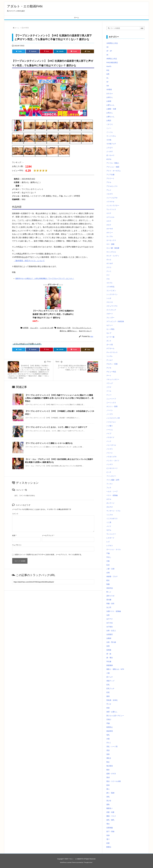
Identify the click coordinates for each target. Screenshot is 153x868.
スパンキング (111, 310)
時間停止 (110, 727)
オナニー (110, 233)
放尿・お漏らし (112, 712)
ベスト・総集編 (112, 495)
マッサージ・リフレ (114, 511)
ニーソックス (111, 403)
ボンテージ (110, 503)
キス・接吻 (110, 244)
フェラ (109, 488)
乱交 (108, 565)
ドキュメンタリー (113, 379)
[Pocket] (74, 51)
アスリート (110, 178)
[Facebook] (33, 51)
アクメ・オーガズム (114, 171)
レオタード (110, 538)
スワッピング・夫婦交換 (115, 321)
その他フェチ (111, 144)
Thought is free (88, 862)
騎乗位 (109, 847)
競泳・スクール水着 (114, 781)
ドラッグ (110, 383)
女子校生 (110, 627)
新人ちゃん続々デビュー (115, 716)
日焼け (109, 719)
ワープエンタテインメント (82, 328)
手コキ (109, 704)
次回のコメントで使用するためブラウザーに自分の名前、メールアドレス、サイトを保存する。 (49, 555)
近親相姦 (110, 828)
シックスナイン (112, 294)
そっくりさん (111, 136)
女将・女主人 (111, 631)
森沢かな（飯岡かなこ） (68, 331)
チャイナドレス (112, 352)
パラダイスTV (111, 457)
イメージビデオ (112, 198)
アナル (109, 182)
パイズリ (110, 449)
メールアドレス (48, 535)
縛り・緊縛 (110, 793)
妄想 (108, 646)
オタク (109, 225)
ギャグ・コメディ (113, 256)
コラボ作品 (110, 287)
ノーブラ (110, 414)
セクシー (110, 325)
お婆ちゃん (110, 105)
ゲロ (108, 279)
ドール (109, 391)
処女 (108, 580)
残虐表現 (110, 731)
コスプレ (110, 283)
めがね (109, 159)
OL (107, 78)
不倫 (108, 553)
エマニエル (110, 217)
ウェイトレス (111, 209)
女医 (108, 615)
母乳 (108, 735)
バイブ (109, 433)
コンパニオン (111, 291)
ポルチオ (110, 507)
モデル (109, 530)
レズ (108, 542)
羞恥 (108, 804)
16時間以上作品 (112, 43)
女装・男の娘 (111, 642)
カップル (110, 236)
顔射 (108, 843)
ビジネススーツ (112, 468)
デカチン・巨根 (112, 364)
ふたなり (110, 148)
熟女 (108, 762)
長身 (108, 835)
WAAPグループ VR (64, 328)
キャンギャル (111, 252)
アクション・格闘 (113, 167)
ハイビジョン (111, 422)
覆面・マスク (111, 816)
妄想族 (109, 650)
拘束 (108, 708)
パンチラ (110, 464)
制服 (108, 584)
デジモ (109, 368)
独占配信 (110, 766)
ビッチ (109, 472)
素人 (108, 789)
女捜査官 (110, 634)
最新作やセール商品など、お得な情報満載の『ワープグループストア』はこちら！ (45, 278)
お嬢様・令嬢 (111, 109)
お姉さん (110, 97)
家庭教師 (110, 665)
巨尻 (108, 692)
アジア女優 (110, 175)
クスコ (109, 267)
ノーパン (110, 410)
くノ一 (109, 128)
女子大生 (110, 623)
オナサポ (110, 229)
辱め (108, 824)
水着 (108, 739)
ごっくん (110, 132)
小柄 (108, 673)
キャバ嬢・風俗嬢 (113, 248)
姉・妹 (109, 654)
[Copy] (87, 51)
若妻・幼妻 (110, 812)
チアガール (110, 348)
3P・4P (109, 51)
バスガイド (110, 437)
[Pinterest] (46, 51)
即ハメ (109, 592)
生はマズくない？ (85, 331)
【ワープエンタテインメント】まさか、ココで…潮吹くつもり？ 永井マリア (56, 427)
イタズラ (110, 194)
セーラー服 (110, 337)
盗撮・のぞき (111, 774)
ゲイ (108, 275)
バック (109, 441)
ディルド (110, 360)
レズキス (110, 546)
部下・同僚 (110, 832)
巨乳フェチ (110, 689)
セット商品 (110, 329)
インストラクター (113, 205)
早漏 (108, 723)
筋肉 (108, 785)
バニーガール (111, 445)
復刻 (108, 696)
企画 (108, 573)
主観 (108, 561)
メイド (109, 526)
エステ (109, 213)
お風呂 (109, 120)
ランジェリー (111, 534)
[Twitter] (19, 51)
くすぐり (110, 124)
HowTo (109, 66)
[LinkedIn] (60, 51)
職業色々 (110, 808)
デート (109, 376)
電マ (108, 839)
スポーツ (110, 314)
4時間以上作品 (112, 59)
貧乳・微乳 (110, 820)
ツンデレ (110, 356)
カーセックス (111, 240)
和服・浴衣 (110, 604)
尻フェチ (110, 677)
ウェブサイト (17, 545)
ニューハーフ (111, 399)
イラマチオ (110, 202)
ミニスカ (110, 515)
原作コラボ (110, 596)
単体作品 (110, 588)
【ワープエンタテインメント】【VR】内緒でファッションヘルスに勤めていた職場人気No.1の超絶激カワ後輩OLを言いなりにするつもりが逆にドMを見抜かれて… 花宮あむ (59, 398)
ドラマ (109, 387)
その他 (109, 140)
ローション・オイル (114, 549)
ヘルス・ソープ (112, 491)
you (92, 336)
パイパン (110, 453)
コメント (15, 514)
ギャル (109, 260)
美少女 (109, 801)
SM (108, 86)
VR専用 (26, 28)
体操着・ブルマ (112, 576)
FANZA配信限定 (112, 63)
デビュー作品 (111, 372)
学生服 (109, 661)
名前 (14, 535)
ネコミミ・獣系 (112, 406)
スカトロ (110, 302)
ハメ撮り (110, 426)
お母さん (110, 113)
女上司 (109, 607)
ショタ (109, 298)
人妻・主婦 (110, 569)
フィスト (110, 484)
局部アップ (110, 681)
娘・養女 (110, 658)
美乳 (108, 797)
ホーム (17, 28)
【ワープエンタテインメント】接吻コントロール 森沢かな (49, 443)
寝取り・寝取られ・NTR (115, 669)
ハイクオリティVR (47, 328)
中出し (109, 557)
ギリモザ (110, 263)
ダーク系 (110, 345)
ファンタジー (111, 476)
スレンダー (34, 328)
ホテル (109, 499)
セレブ (109, 333)
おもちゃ (110, 93)
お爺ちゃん (110, 117)
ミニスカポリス (112, 519)
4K (107, 55)
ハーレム (110, 430)
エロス (109, 221)
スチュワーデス (112, 306)
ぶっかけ (110, 151)
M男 (108, 74)
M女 (108, 70)
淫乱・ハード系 (112, 747)
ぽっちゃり (110, 155)
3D (107, 47)
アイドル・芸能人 (113, 163)
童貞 (108, 777)
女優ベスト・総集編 (114, 611)
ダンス (109, 341)
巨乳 (108, 685)
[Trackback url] (53, 582)
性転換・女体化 (112, 700)
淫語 (108, 750)
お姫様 (109, 101)
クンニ (109, 271)
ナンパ (109, 395)
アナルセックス (112, 186)
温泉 (108, 754)
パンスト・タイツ (113, 461)
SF (107, 82)
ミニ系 (109, 522)
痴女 (108, 770)
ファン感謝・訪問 (113, 480)
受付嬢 (109, 600)
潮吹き (109, 758)
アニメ (109, 190)
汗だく (109, 743)
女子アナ (110, 619)
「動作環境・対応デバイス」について (29, 261)
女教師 (109, 638)
